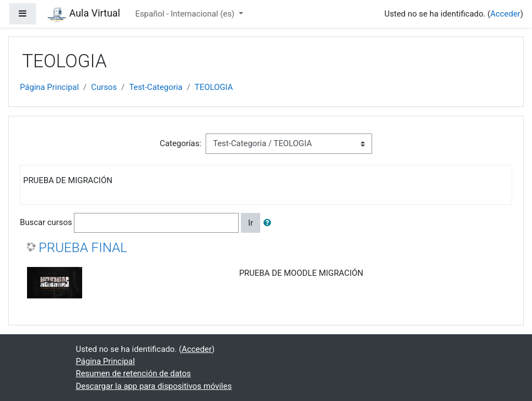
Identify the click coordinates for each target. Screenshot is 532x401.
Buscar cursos (46, 222)
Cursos (104, 87)
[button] (270, 223)
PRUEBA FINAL (83, 248)
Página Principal (49, 87)
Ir (251, 223)
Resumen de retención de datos (134, 373)
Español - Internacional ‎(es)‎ (186, 14)
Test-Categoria (156, 87)
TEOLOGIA (214, 87)
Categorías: (181, 143)
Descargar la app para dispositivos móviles (154, 386)
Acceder (505, 14)
